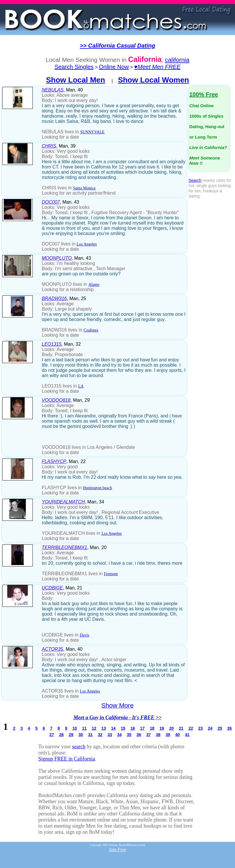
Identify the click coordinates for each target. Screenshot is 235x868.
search (79, 747)
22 (191, 728)
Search (195, 180)
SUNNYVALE (93, 132)
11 (84, 728)
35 (129, 735)
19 (162, 728)
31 (91, 735)
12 (94, 728)
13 (104, 728)
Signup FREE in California (67, 759)
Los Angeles (87, 244)
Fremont (111, 574)
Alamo (94, 285)
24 (210, 728)
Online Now (114, 67)
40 (178, 735)
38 (158, 735)
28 (62, 735)
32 (100, 735)
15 (123, 728)
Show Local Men (76, 80)
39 (168, 735)
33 (110, 735)
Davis (85, 635)
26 (229, 728)
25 (220, 728)
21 (181, 728)
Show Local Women (153, 80)
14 (113, 728)
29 (71, 735)
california (177, 60)
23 (200, 728)
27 (52, 735)
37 (149, 735)
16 (133, 728)
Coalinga (91, 330)
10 (75, 728)
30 (81, 735)
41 (187, 735)
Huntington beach (97, 488)
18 (152, 728)
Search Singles (74, 67)
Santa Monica (84, 188)
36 (139, 735)
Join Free (117, 850)
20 (171, 728)
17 (142, 728)
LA (81, 386)
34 (120, 735)
